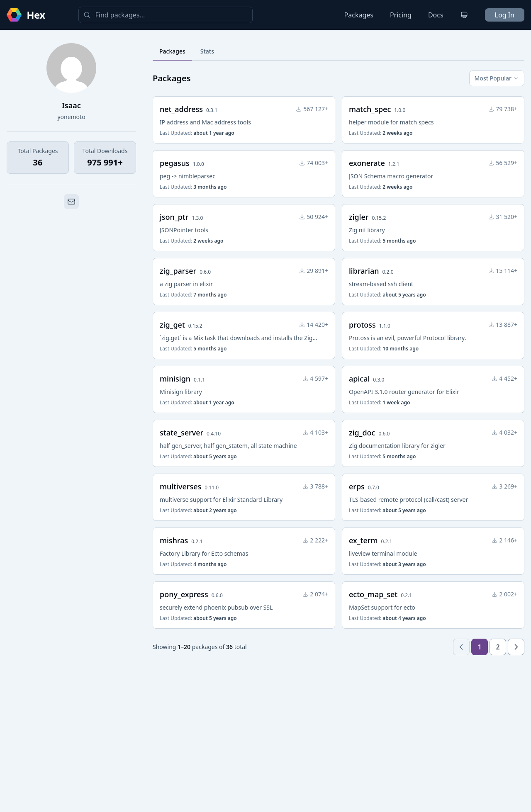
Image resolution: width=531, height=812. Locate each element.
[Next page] (516, 647)
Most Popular (497, 78)
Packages (359, 15)
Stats (207, 51)
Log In (505, 15)
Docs (436, 15)
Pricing (401, 15)
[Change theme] (464, 15)
